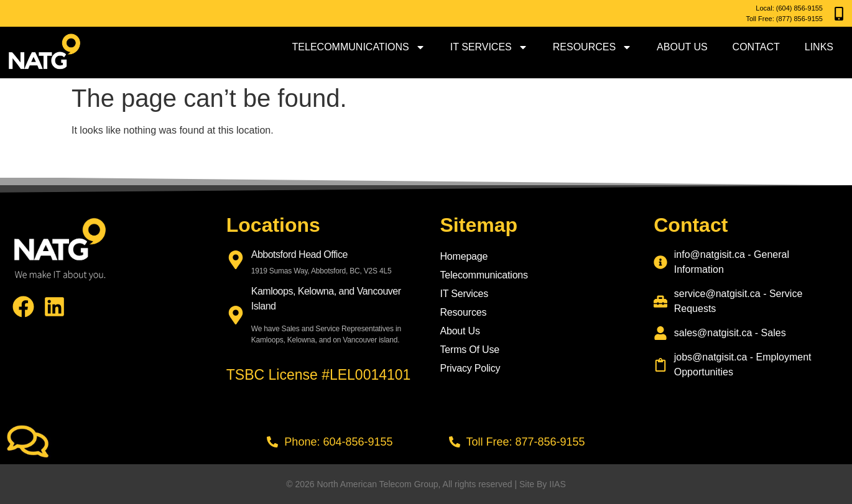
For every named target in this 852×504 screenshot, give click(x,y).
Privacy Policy (470, 368)
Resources (592, 47)
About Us (682, 47)
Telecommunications (359, 47)
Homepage (464, 256)
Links (819, 47)
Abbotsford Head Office (299, 254)
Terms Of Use (470, 350)
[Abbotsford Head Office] (236, 260)
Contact (756, 47)
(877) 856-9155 (799, 19)
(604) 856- (792, 8)
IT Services (489, 47)
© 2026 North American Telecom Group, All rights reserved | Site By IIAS (426, 484)
